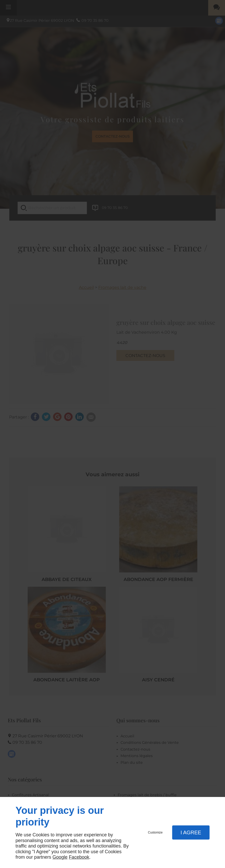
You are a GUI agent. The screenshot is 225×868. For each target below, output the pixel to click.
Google (60, 857)
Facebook (79, 857)
